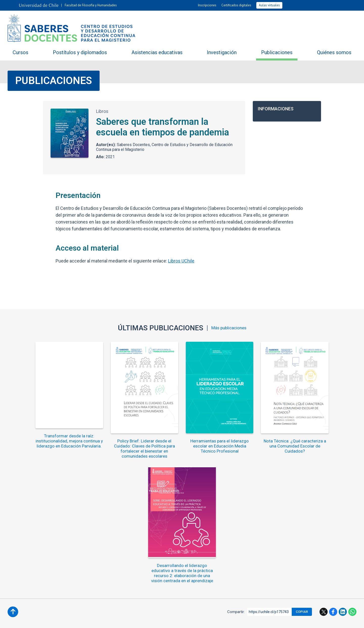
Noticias (169, 510)
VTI (167, 620)
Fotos (243, 510)
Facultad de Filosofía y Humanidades (91, 5)
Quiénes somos (334, 52)
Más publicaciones (229, 328)
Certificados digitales (236, 5)
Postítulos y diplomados (80, 52)
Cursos (20, 52)
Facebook (333, 482)
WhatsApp (352, 482)
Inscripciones (207, 5)
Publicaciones (277, 52)
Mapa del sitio (241, 526)
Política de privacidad (222, 620)
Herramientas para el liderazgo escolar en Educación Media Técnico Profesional (182, 441)
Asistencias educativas (157, 52)
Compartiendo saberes (109, 510)
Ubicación (205, 526)
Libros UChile (181, 261)
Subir (13, 482)
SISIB (157, 620)
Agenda (208, 510)
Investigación (222, 52)
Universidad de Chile (187, 620)
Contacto (173, 526)
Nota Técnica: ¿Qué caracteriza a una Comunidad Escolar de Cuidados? (253, 441)
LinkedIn (343, 482)
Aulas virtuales (269, 5)
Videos (277, 510)
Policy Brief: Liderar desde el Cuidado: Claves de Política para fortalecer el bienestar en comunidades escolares (111, 443)
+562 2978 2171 (182, 564)
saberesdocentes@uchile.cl (182, 572)
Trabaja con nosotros (130, 526)
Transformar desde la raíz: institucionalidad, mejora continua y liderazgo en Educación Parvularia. (40, 438)
